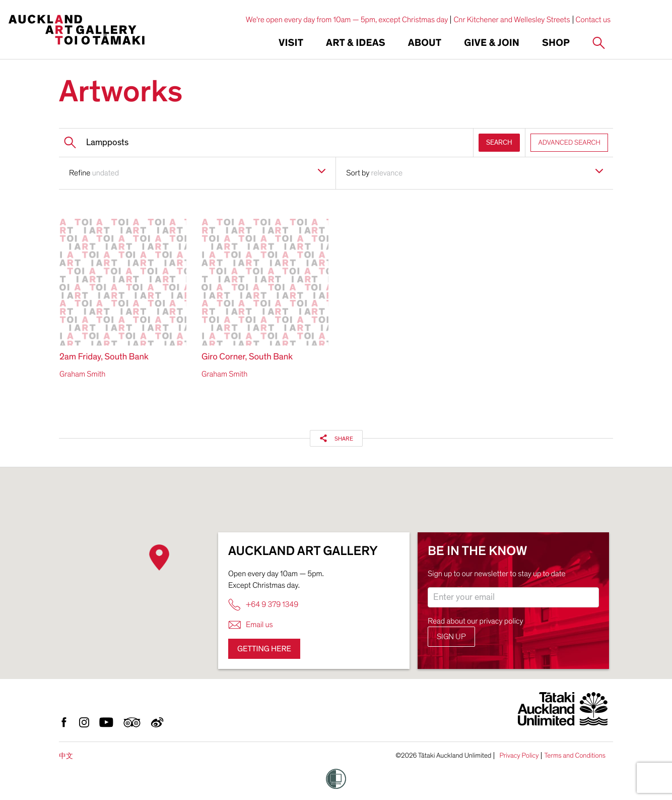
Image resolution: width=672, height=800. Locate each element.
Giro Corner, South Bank (247, 357)
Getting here (264, 649)
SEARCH (499, 142)
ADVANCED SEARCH (569, 142)
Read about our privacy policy (476, 621)
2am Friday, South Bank (104, 357)
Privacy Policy (519, 756)
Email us (251, 625)
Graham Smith (82, 374)
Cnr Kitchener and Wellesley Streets (512, 20)
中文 (66, 756)
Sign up (451, 637)
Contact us (593, 20)
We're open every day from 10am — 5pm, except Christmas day (347, 20)
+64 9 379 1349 (263, 605)
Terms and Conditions (575, 756)
